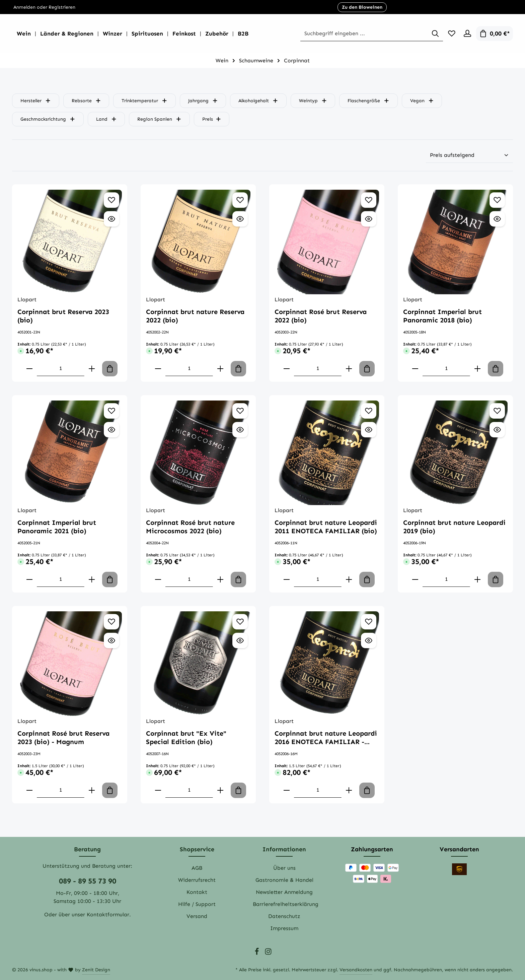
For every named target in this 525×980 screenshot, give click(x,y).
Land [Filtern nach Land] (106, 119)
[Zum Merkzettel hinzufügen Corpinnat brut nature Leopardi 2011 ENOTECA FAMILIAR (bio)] (369, 411)
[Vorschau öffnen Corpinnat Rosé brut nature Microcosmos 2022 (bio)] (240, 430)
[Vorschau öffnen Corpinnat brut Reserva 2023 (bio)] (111, 219)
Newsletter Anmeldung (284, 892)
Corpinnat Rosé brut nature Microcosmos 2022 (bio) (190, 527)
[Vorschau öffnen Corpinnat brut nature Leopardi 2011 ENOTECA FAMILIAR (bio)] (369, 430)
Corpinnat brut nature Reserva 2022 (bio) (195, 316)
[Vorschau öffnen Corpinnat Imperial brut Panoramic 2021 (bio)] (111, 430)
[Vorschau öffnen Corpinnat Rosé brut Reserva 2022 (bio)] (369, 219)
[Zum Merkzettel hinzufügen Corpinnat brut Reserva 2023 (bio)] (111, 200)
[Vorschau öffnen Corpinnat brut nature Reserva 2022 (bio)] (240, 219)
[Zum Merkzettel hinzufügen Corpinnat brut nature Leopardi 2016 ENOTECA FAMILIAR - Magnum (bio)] (369, 622)
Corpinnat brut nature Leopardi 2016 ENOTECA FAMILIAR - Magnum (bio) (326, 738)
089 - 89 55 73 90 (88, 881)
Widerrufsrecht (197, 880)
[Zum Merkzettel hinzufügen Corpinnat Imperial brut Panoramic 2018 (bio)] (497, 200)
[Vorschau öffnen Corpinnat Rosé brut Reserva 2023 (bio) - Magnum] (111, 640)
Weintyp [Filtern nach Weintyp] (313, 101)
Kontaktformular (108, 914)
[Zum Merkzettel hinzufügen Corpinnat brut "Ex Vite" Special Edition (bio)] (240, 622)
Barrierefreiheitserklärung (286, 904)
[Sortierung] (469, 155)
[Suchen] (434, 34)
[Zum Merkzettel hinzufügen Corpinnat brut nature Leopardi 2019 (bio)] (497, 411)
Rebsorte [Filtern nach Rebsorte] (86, 101)
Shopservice (197, 849)
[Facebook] (257, 954)
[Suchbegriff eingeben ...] (374, 34)
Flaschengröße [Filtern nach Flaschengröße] (368, 101)
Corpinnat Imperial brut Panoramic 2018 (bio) (442, 316)
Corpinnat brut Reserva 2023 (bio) (63, 316)
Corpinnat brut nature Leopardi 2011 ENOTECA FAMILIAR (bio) (326, 527)
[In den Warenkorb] (110, 369)
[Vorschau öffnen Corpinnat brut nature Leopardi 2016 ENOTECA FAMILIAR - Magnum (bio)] (369, 640)
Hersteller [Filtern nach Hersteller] (36, 101)
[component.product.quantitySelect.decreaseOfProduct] (29, 369)
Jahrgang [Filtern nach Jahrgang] (203, 101)
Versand (197, 916)
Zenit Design (96, 970)
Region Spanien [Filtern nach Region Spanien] (159, 119)
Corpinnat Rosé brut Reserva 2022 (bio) (321, 316)
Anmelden (24, 7)
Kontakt (197, 892)
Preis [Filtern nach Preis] (212, 119)
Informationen (284, 849)
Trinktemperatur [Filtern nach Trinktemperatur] (144, 101)
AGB (197, 868)
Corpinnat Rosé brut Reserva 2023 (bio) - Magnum (63, 738)
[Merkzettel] (450, 34)
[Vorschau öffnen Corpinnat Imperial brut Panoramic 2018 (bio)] (497, 219)
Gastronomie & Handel (284, 880)
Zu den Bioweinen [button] (362, 7)
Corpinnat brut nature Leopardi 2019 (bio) (454, 527)
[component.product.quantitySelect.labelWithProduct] (61, 369)
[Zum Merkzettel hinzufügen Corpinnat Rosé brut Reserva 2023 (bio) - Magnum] (111, 622)
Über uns (284, 868)
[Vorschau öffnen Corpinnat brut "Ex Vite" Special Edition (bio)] (240, 640)
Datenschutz (284, 916)
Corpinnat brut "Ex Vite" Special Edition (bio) (186, 738)
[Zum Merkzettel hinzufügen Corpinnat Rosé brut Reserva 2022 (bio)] (369, 200)
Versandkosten (356, 970)
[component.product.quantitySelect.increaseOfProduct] (92, 369)
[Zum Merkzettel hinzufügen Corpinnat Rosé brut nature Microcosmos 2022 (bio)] (240, 411)
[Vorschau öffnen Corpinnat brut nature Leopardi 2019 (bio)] (497, 430)
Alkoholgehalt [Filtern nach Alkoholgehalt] (258, 101)
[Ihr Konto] (467, 34)
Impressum (284, 928)
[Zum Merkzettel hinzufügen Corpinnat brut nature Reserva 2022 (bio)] (240, 200)
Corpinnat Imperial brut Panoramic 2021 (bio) (57, 527)
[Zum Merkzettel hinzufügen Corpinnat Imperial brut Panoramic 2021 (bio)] (111, 411)
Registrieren (62, 7)
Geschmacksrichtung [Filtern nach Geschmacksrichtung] (48, 119)
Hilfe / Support (197, 904)
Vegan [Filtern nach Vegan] (422, 101)
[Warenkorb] (495, 34)
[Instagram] (268, 954)
